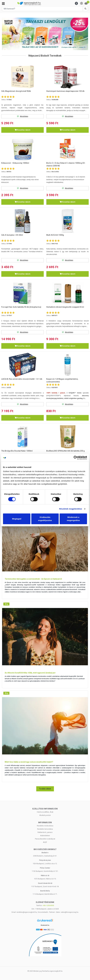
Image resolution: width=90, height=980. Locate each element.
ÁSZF (45, 842)
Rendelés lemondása (45, 829)
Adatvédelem (45, 836)
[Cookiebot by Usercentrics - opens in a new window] (76, 458)
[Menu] (76, 3)
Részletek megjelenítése (71, 509)
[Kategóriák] (3, 4)
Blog (6, 604)
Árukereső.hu (45, 925)
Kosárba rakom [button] (22, 130)
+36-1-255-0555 (48, 905)
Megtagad (17, 519)
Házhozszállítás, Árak (45, 812)
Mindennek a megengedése (73, 519)
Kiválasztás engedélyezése (45, 519)
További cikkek (45, 789)
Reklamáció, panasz (45, 832)
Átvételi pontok (45, 815)
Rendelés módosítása (45, 826)
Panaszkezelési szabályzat (45, 839)
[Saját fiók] (82, 3)
